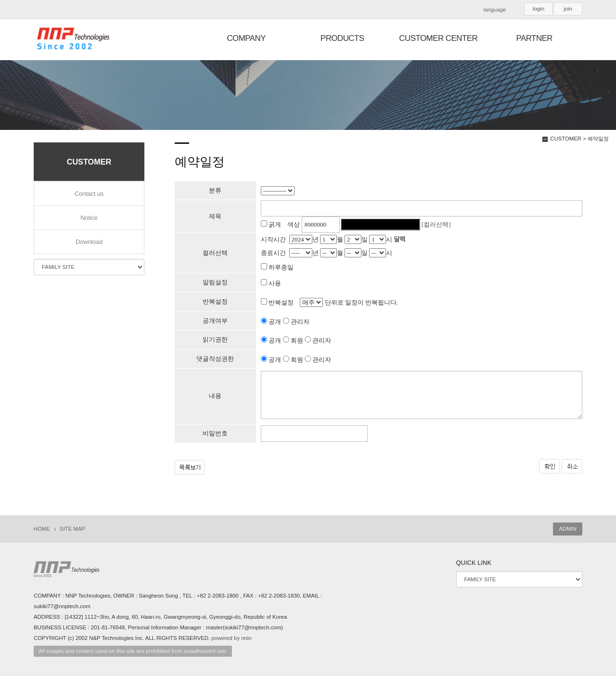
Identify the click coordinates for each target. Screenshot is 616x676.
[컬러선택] (436, 224)
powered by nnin (231, 638)
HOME (42, 529)
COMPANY (246, 38)
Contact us (89, 194)
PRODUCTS (342, 38)
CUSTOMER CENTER (438, 38)
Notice (89, 218)
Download (89, 242)
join (568, 9)
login (539, 9)
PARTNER (534, 38)
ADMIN (568, 529)
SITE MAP (72, 529)
